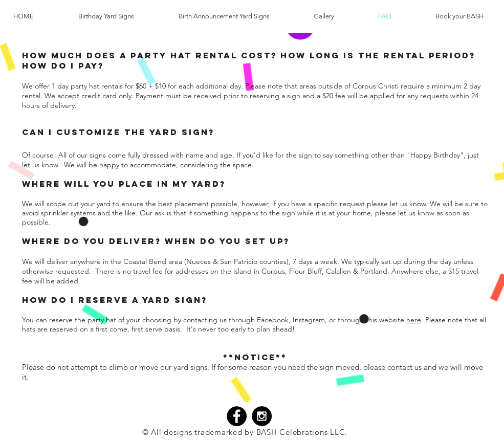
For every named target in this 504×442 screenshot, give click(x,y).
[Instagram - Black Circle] (262, 416)
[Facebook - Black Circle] (237, 416)
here (414, 320)
